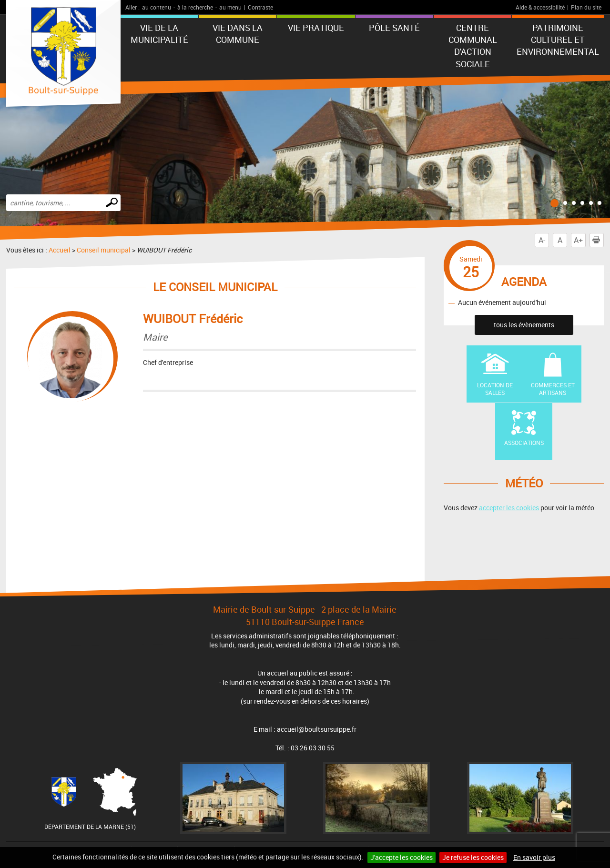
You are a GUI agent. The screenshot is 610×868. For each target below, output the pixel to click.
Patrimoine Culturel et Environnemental (558, 40)
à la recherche (195, 7)
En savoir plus (534, 857)
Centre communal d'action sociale (473, 46)
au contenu (157, 7)
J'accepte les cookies (402, 857)
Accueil (60, 250)
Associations (524, 443)
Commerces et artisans (553, 389)
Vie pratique (316, 28)
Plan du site (586, 7)
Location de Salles (495, 389)
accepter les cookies (509, 508)
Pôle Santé (394, 28)
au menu (230, 7)
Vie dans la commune (238, 34)
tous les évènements (524, 325)
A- (542, 240)
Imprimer (598, 240)
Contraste (260, 7)
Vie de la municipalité (159, 34)
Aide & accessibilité (540, 7)
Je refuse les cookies (473, 857)
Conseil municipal (104, 250)
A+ (578, 240)
